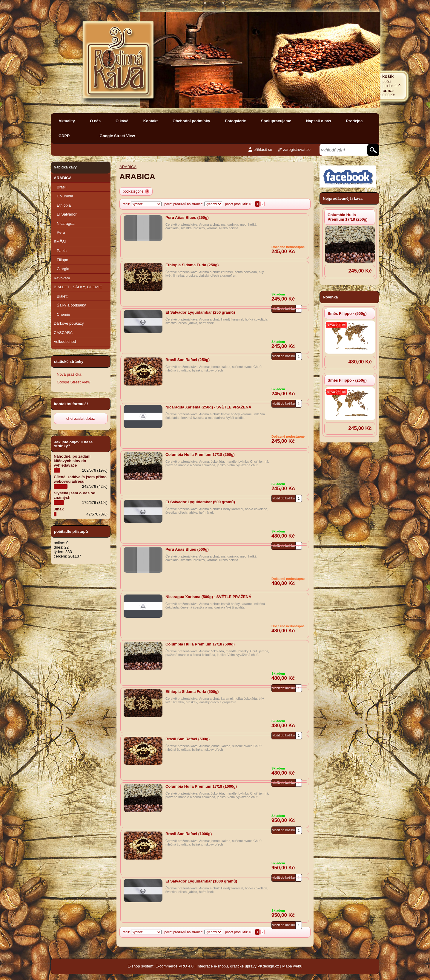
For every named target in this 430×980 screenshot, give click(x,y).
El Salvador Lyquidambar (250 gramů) (200, 312)
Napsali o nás (319, 121)
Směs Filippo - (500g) (347, 313)
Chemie (63, 314)
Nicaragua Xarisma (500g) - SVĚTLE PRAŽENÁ (208, 597)
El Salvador (67, 214)
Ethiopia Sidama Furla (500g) (192, 692)
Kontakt (150, 121)
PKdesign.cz (268, 966)
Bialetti (63, 296)
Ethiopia (64, 205)
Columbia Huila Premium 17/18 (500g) (200, 644)
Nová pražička (69, 374)
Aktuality (67, 121)
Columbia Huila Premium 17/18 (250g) (348, 217)
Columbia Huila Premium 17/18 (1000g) (201, 786)
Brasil (62, 187)
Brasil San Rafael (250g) (188, 360)
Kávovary (62, 278)
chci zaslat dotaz (81, 418)
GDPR (64, 136)
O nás (95, 121)
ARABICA (63, 178)
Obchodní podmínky (191, 121)
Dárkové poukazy (69, 323)
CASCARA (63, 333)
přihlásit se (263, 150)
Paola (62, 251)
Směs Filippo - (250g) (347, 380)
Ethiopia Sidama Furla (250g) (192, 265)
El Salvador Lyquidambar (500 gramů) (200, 502)
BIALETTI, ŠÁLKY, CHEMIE (78, 287)
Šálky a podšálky (71, 305)
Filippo (62, 260)
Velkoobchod (65, 342)
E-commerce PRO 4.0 (175, 966)
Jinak (59, 509)
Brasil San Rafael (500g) (188, 739)
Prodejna (354, 121)
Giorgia (63, 269)
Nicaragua (66, 223)
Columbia (65, 196)
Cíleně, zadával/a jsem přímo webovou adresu (80, 479)
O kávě (122, 121)
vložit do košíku (284, 925)
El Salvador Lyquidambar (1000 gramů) (201, 881)
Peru (61, 232)
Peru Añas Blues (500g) (187, 549)
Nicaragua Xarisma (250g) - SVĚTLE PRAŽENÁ (208, 407)
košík (388, 76)
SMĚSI (60, 242)
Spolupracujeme (276, 121)
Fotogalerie (236, 121)
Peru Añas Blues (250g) (187, 217)
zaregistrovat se (297, 150)
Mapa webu (292, 966)
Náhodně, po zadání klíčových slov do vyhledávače (72, 461)
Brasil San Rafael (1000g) (189, 834)
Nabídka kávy (65, 167)
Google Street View (117, 136)
